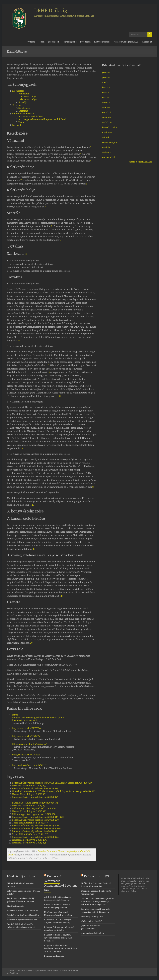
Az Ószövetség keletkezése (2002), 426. (36, 837)
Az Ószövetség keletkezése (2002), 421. (35, 831)
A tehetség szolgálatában (93, 933)
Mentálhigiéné (70, 42)
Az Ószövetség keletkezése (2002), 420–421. (38, 828)
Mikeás (106, 103)
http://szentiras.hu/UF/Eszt (26, 755)
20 (31, 643)
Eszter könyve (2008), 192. (29, 806)
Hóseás (106, 98)
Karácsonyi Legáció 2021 (126, 42)
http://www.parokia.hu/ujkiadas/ (29, 744)
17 (33, 505)
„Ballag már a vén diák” (92, 921)
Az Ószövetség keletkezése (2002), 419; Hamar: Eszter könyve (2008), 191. (53, 783)
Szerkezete (24, 108)
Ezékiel (106, 93)
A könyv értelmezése (23, 114)
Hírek (42, 42)
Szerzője (23, 102)
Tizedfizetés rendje (15, 906)
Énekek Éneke (109, 127)
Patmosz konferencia (54, 956)
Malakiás (107, 122)
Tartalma (17, 105)
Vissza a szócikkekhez (140, 162)
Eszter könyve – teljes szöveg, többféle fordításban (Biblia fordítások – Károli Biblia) (38, 718)
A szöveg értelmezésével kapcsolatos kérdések (43, 119)
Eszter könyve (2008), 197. (29, 786)
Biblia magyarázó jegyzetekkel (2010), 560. (34, 808)
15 (22, 448)
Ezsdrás (106, 147)
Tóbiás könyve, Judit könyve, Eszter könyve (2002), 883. (54, 791)
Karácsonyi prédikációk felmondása (23, 911)
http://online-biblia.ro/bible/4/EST (29, 765)
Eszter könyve (109, 142)
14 (60, 396)
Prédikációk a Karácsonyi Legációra (23, 915)
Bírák (105, 83)
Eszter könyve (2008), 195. (29, 840)
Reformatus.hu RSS (97, 876)
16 (93, 487)
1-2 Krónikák (109, 157)
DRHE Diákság (51, 10)
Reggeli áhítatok (102, 42)
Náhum (106, 108)
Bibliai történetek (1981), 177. (30, 823)
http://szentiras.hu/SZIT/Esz (27, 728)
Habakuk (107, 112)
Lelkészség (53, 42)
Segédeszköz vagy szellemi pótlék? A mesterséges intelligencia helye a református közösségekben (98, 901)
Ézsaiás (106, 88)
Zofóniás (107, 117)
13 (49, 372)
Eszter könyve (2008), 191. (29, 794)
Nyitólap (31, 42)
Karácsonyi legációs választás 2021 (22, 920)
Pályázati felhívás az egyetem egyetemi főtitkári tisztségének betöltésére (58, 938)
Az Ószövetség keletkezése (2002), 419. (35, 788)
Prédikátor (108, 132)
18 (34, 549)
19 (62, 596)
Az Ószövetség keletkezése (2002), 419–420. (38, 817)
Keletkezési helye (27, 99)
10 (26, 254)
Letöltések (85, 42)
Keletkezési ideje (27, 97)
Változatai (24, 94)
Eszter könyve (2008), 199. (29, 843)
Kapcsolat (147, 42)
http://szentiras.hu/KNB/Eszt (27, 736)
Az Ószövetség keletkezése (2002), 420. (36, 820)
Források (17, 125)
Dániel (105, 137)
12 (48, 365)
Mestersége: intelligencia (92, 917)
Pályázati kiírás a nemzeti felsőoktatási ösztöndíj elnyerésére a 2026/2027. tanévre (61, 948)
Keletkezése (18, 91)
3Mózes (106, 73)
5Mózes (106, 78)
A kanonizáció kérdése (30, 116)
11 (19, 340)
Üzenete (23, 122)
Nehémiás (107, 152)
